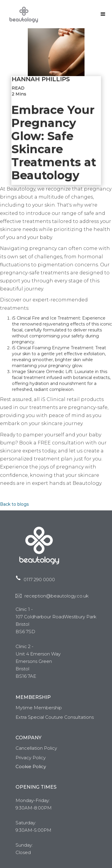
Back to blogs (14, 504)
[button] (103, 14)
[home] (22, 14)
